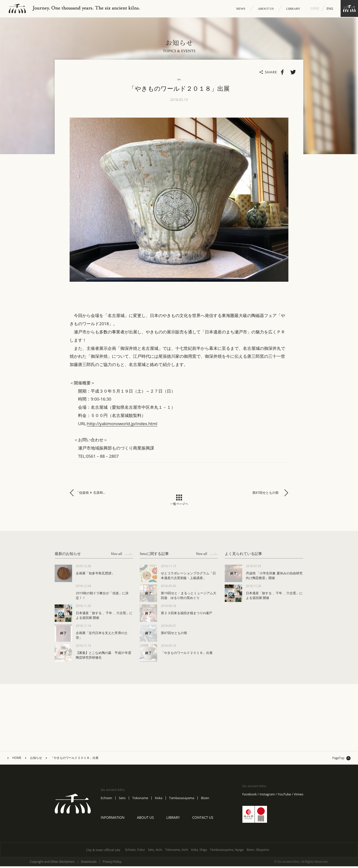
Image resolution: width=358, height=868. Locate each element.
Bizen (205, 799)
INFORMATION (113, 819)
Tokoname (140, 799)
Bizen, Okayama (258, 851)
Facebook (250, 796)
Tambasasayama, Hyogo (227, 851)
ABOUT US (266, 9)
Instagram (267, 796)
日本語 (315, 8)
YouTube (284, 796)
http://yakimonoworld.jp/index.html (122, 425)
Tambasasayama (182, 799)
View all (122, 556)
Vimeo (299, 796)
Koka (159, 799)
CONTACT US (203, 819)
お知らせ (36, 760)
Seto (122, 799)
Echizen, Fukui (135, 851)
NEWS (241, 9)
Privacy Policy (112, 864)
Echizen (106, 799)
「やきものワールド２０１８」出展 (75, 760)
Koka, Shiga (199, 851)
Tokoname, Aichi (177, 851)
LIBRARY (293, 9)
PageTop (338, 760)
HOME (17, 760)
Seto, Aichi (155, 851)
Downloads (89, 864)
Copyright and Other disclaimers (52, 864)
